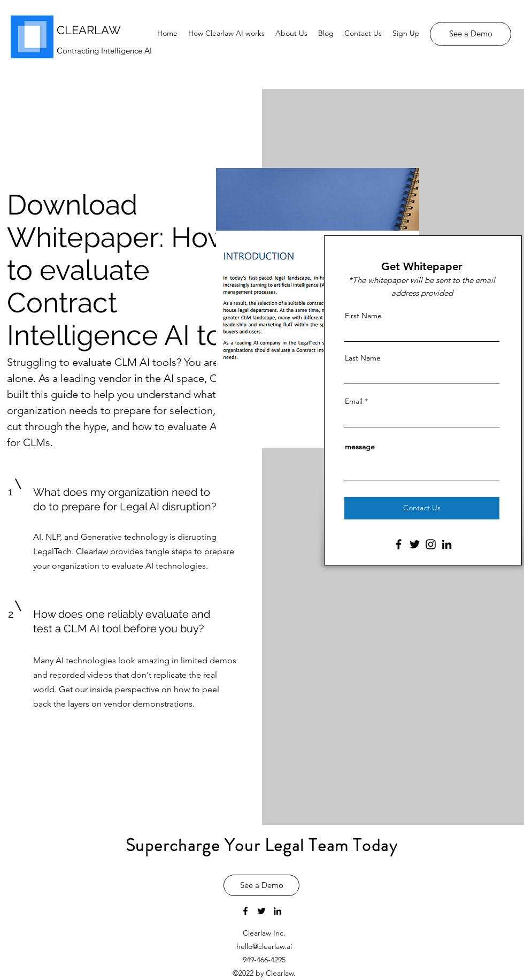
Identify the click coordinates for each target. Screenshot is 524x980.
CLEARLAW (89, 30)
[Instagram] (431, 544)
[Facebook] (399, 544)
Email (354, 401)
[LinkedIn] (447, 544)
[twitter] (261, 911)
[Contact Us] (422, 508)
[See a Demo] (471, 34)
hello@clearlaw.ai (264, 946)
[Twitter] (415, 544)
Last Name (363, 358)
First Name (363, 316)
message (360, 447)
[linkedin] (278, 911)
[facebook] (245, 911)
